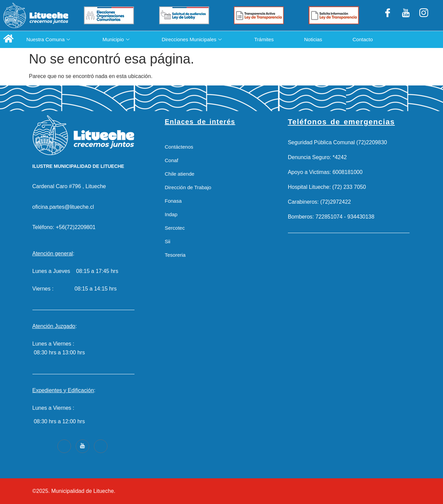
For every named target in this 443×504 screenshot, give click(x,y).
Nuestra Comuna (48, 39)
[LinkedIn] (406, 16)
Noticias (313, 39)
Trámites (264, 39)
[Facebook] (388, 16)
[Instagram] (424, 16)
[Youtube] (82, 446)
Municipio (116, 39)
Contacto (363, 39)
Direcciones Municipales (192, 39)
